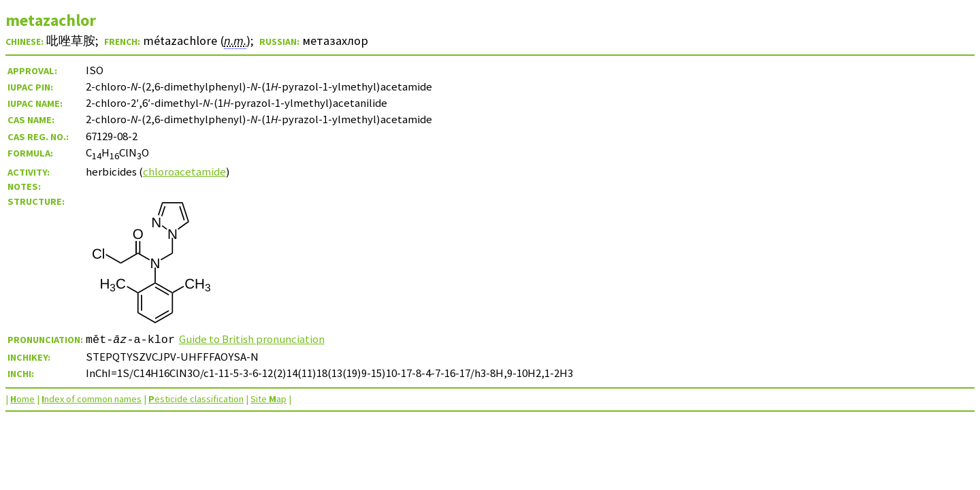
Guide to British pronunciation (252, 339)
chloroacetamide (184, 171)
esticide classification (196, 399)
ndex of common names (92, 399)
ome (22, 399)
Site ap (268, 399)
